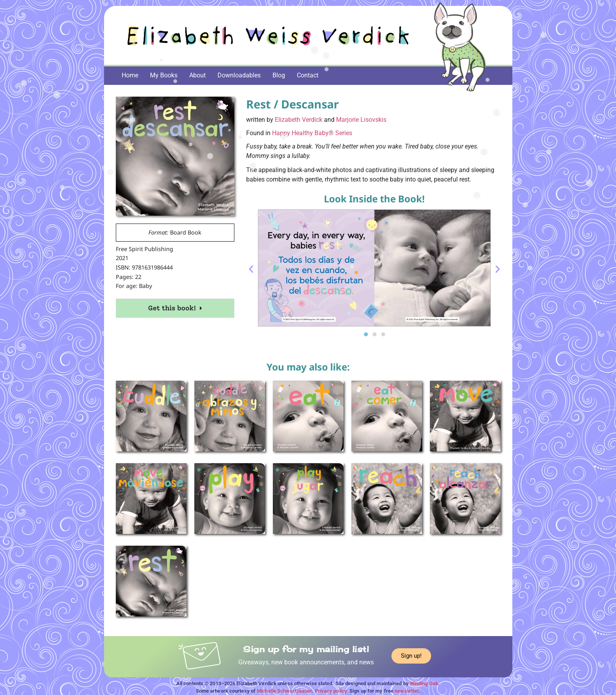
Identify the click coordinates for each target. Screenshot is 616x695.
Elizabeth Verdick (299, 120)
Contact (308, 75)
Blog (279, 75)
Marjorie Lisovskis (361, 120)
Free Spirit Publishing (144, 249)
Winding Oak (424, 683)
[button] (251, 269)
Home (130, 75)
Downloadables (239, 75)
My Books (164, 75)
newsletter (407, 691)
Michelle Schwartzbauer (284, 691)
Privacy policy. (332, 691)
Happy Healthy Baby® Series (312, 133)
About (197, 75)
